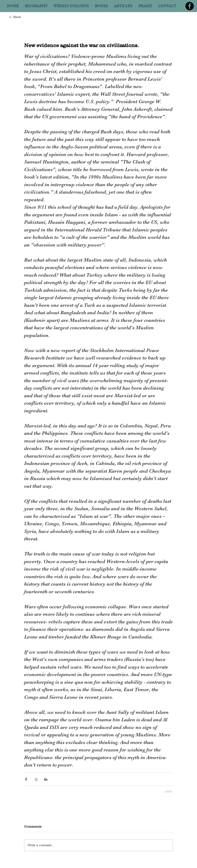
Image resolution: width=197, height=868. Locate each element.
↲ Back (15, 17)
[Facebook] (190, 6)
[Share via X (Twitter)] (36, 779)
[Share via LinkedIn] (46, 779)
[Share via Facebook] (26, 779)
